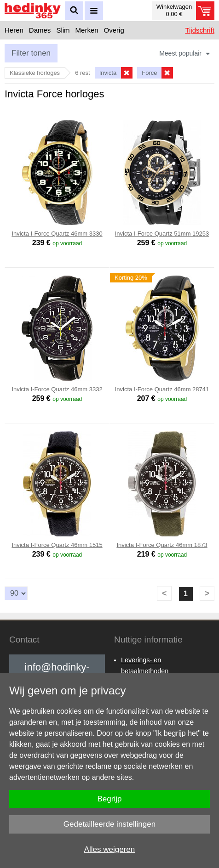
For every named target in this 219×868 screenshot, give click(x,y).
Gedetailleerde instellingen (109, 824)
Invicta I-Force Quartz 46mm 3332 (57, 389)
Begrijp (110, 799)
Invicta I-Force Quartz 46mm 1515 (57, 545)
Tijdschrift (200, 30)
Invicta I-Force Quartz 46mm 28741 (162, 389)
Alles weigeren (110, 849)
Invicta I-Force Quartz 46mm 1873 (162, 545)
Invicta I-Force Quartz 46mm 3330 (57, 234)
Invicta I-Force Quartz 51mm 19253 (162, 234)
